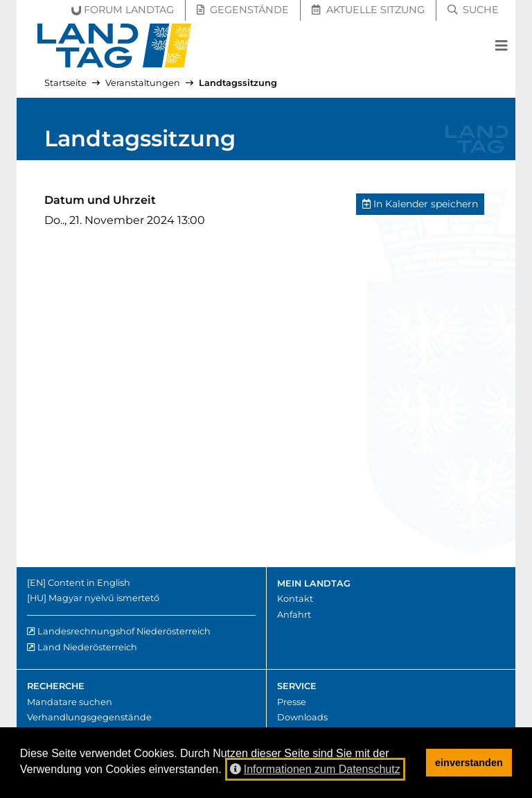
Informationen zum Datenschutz (315, 769)
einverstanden (469, 763)
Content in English (89, 583)
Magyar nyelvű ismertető (104, 598)
